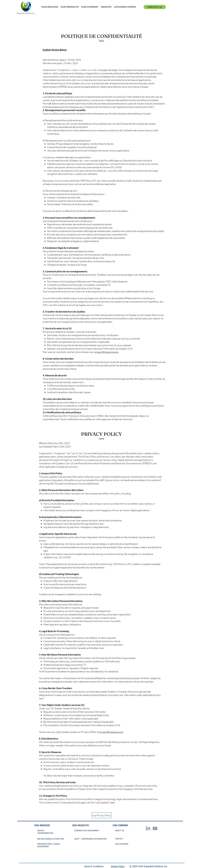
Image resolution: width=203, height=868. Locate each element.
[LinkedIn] (148, 828)
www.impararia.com (87, 80)
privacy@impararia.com (107, 352)
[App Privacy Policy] (101, 815)
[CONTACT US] (155, 7)
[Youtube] (155, 828)
